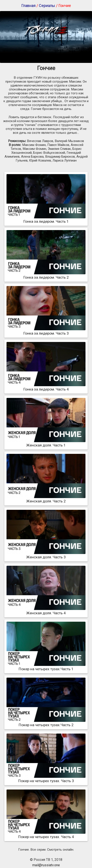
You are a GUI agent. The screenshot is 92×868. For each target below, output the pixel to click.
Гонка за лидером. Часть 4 (46, 387)
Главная (28, 6)
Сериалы (47, 6)
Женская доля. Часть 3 (46, 555)
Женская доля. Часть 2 (46, 499)
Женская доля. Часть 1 (46, 443)
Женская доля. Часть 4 (46, 611)
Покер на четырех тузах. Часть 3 (46, 779)
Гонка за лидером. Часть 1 (46, 219)
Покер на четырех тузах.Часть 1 (46, 667)
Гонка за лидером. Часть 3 (46, 331)
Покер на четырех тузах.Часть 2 (46, 723)
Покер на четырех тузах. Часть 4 (46, 835)
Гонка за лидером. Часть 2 (46, 275)
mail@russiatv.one (46, 865)
